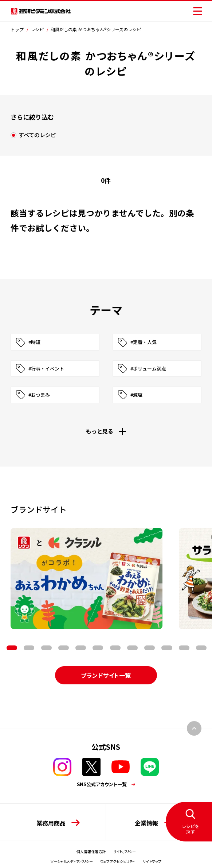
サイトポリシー (124, 851)
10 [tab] (150, 648)
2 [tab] (12, 648)
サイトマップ (152, 861)
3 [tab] (29, 648)
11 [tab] (167, 648)
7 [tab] (98, 648)
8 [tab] (115, 648)
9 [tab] (132, 648)
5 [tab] (64, 648)
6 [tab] (81, 648)
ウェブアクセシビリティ (118, 861)
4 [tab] (46, 648)
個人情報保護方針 (91, 851)
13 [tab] (201, 648)
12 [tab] (184, 648)
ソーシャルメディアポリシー (72, 861)
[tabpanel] (86, 579)
